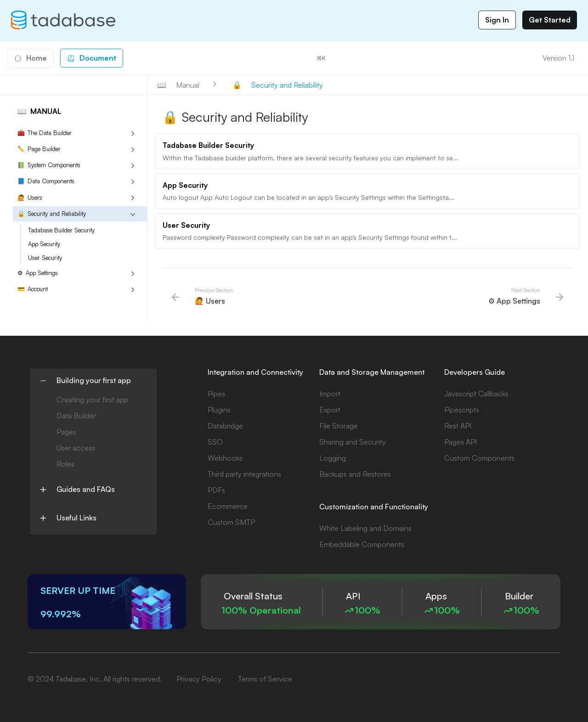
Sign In (497, 20)
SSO (215, 442)
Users (30, 198)
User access (76, 448)
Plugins (219, 410)
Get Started (550, 20)
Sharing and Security (353, 442)
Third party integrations (244, 474)
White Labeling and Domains (365, 528)
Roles (65, 464)
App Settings (38, 273)
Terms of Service (265, 679)
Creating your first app (92, 400)
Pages (66, 432)
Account (33, 289)
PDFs (216, 490)
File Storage (339, 426)
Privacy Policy (199, 679)
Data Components (46, 181)
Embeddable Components (362, 544)
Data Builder (76, 416)
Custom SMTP (231, 522)
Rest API (458, 426)
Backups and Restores (355, 474)
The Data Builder (45, 133)
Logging (333, 458)
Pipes (216, 394)
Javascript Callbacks (476, 394)
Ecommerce (228, 506)
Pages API (461, 442)
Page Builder (39, 149)
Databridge (225, 426)
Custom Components (479, 458)
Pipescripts (462, 410)
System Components (49, 165)
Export (330, 410)
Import (330, 394)
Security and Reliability (52, 214)
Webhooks (225, 458)
